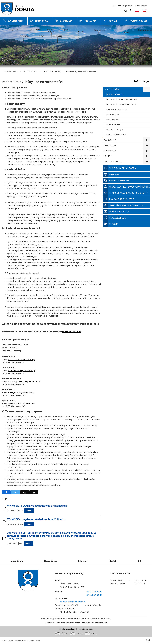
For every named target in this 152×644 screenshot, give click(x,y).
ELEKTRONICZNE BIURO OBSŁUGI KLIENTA (122, 100)
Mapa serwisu (128, 6)
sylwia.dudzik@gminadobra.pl (21, 403)
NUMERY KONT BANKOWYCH (117, 110)
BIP (119, 6)
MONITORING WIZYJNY (115, 130)
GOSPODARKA (110, 145)
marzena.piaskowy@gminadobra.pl (24, 381)
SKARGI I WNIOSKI (113, 125)
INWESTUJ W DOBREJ (113, 161)
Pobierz (29, 511)
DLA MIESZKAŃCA (112, 89)
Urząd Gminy (17, 561)
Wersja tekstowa (141, 6)
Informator (83, 561)
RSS (114, 6)
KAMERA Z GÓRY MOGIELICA (117, 135)
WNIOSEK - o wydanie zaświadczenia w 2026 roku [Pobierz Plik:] (36, 519)
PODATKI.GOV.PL (72, 331)
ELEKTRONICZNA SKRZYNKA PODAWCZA (121, 105)
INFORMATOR (110, 151)
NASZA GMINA (110, 140)
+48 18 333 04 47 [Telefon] (94, 595)
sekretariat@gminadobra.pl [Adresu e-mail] (72, 602)
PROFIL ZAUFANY (113, 115)
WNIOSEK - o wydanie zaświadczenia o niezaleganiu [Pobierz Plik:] (37, 506)
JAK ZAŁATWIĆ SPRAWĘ (115, 94)
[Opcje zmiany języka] (137, 11)
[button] (131, 11)
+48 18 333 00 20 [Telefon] (94, 592)
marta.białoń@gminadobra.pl (21, 360)
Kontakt (113, 561)
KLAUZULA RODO (113, 120)
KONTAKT (108, 156)
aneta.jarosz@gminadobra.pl (21, 392)
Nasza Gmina (51, 561)
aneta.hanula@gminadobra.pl (21, 371)
